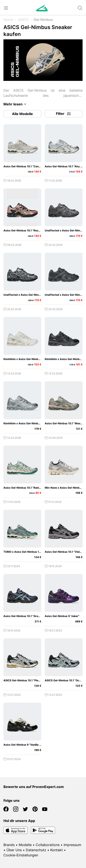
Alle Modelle (22, 114)
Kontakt (57, 850)
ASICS (23, 20)
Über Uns (14, 850)
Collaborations (48, 845)
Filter (64, 114)
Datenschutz (36, 850)
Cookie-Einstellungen (21, 855)
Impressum (72, 845)
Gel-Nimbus (43, 20)
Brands (9, 845)
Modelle (25, 845)
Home (8, 20)
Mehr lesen (16, 104)
